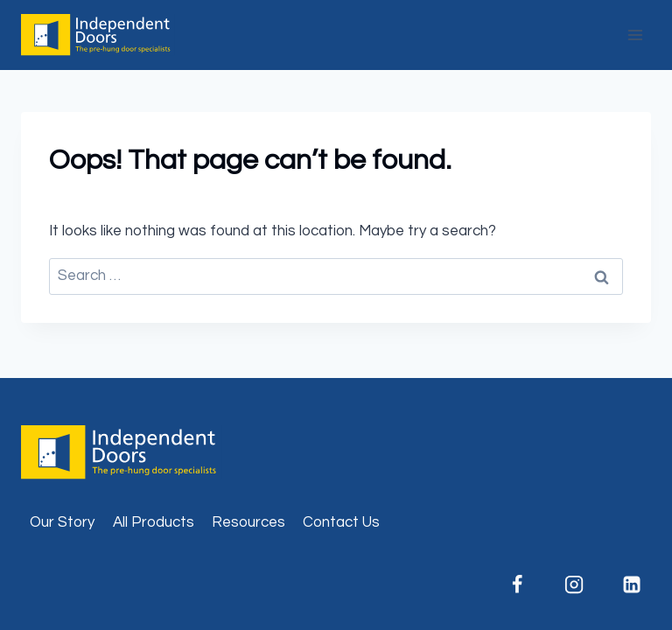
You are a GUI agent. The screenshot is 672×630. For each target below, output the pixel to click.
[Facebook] (517, 584)
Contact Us (341, 522)
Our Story (62, 522)
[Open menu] (635, 35)
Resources (248, 522)
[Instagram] (574, 584)
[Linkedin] (632, 584)
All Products (154, 522)
